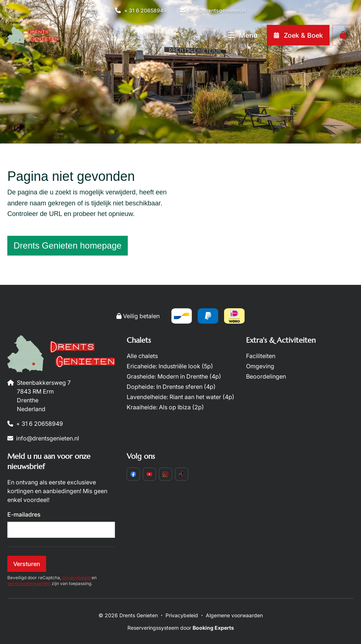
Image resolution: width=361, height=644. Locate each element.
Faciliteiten (261, 356)
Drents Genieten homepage (68, 245)
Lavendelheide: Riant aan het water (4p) (180, 397)
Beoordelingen (266, 376)
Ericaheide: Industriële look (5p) (170, 366)
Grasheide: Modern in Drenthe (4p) (174, 376)
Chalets (139, 340)
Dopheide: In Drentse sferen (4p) (171, 387)
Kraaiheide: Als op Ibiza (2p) (165, 407)
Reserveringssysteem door (181, 628)
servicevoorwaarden (29, 583)
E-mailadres (24, 514)
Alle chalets (142, 356)
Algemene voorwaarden (234, 615)
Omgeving (260, 366)
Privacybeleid (182, 615)
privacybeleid (76, 578)
